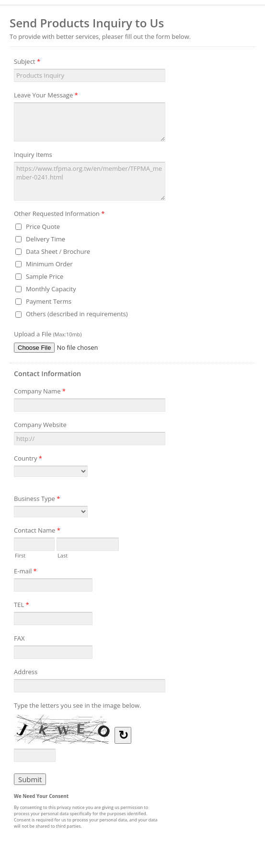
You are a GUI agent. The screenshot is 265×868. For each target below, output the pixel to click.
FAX (19, 638)
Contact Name (37, 532)
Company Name (40, 392)
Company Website (40, 425)
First (20, 555)
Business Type (37, 500)
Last (63, 555)
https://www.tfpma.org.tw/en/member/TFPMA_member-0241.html (90, 181)
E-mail (25, 572)
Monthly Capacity (51, 289)
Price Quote (43, 226)
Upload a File (48, 334)
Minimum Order (49, 264)
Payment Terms (49, 301)
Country (28, 460)
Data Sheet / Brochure (58, 251)
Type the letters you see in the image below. (78, 705)
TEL (22, 606)
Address (26, 672)
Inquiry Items (33, 155)
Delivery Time (46, 239)
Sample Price (45, 276)
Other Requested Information (59, 215)
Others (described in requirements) (77, 314)
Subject (27, 63)
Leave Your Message (46, 96)
